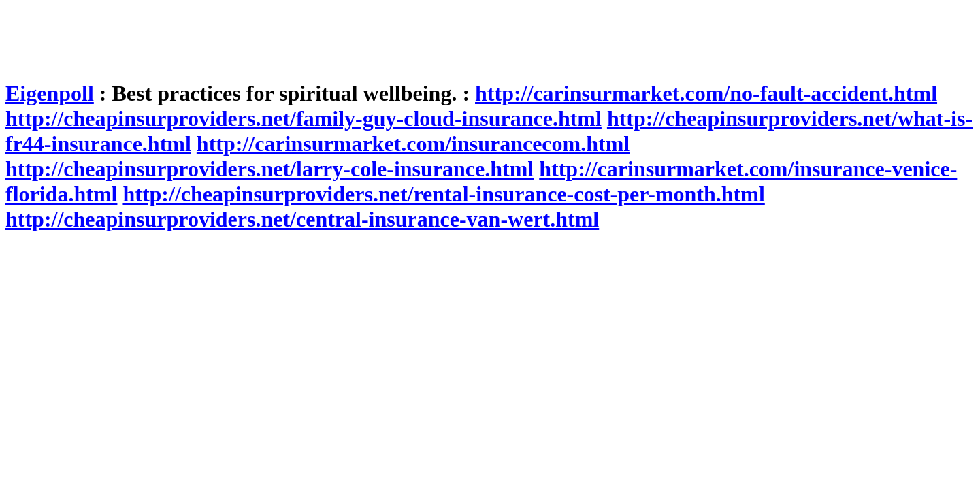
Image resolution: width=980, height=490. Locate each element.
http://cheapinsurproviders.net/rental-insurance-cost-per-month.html (443, 194)
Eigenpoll (50, 93)
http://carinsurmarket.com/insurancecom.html (413, 144)
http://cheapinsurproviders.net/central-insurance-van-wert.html (302, 219)
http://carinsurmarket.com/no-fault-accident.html (706, 93)
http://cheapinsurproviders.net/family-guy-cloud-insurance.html (304, 118)
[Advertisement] (253, 36)
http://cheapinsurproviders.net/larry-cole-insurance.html (269, 169)
